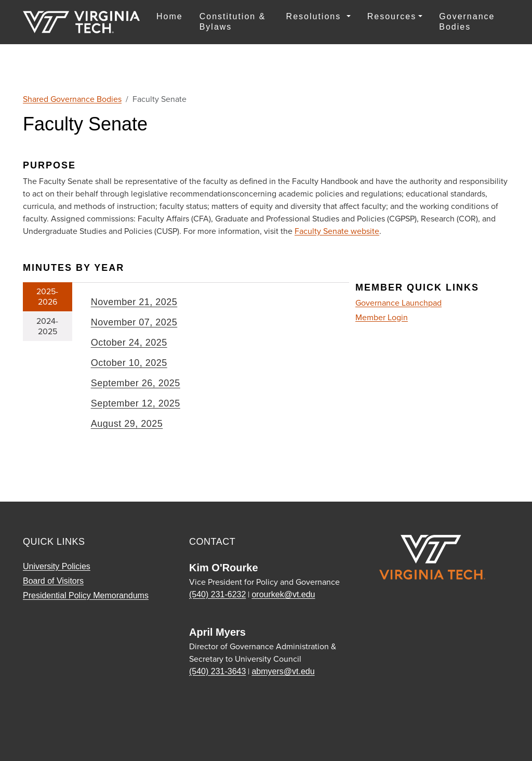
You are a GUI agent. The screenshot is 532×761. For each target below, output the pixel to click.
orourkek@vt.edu (283, 594)
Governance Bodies (467, 22)
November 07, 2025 (134, 322)
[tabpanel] (211, 367)
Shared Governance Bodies (72, 99)
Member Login (382, 318)
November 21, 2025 (134, 302)
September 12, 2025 (136, 403)
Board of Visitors (53, 581)
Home (170, 16)
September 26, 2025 (136, 383)
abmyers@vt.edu (283, 671)
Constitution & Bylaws (233, 22)
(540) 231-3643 (217, 671)
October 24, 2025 (129, 343)
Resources (392, 16)
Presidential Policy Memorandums (86, 595)
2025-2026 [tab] (47, 297)
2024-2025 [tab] (47, 326)
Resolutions (315, 16)
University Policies (57, 566)
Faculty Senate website (337, 231)
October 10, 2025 (129, 363)
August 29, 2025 (127, 424)
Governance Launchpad (398, 303)
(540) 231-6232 (217, 594)
